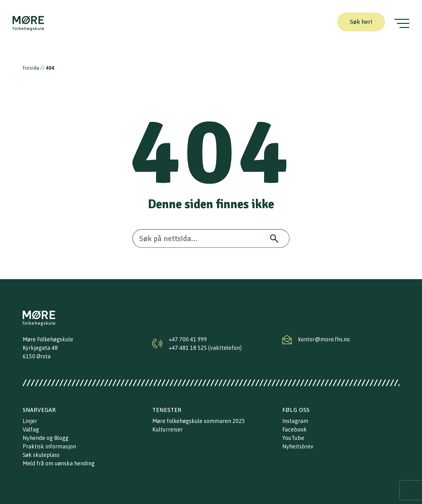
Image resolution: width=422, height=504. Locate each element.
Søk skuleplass (41, 455)
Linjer (30, 421)
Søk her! (361, 22)
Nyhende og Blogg (46, 438)
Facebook (295, 429)
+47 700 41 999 (188, 339)
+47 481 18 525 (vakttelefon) (205, 348)
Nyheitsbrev (298, 446)
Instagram (295, 421)
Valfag (31, 429)
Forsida (31, 68)
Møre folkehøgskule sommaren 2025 (199, 421)
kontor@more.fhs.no (324, 339)
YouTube (293, 438)
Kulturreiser (168, 429)
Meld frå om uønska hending (59, 463)
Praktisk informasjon (49, 446)
